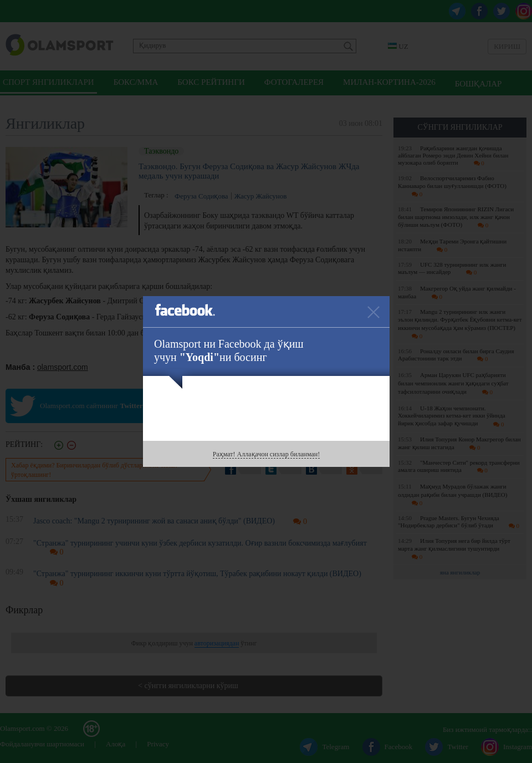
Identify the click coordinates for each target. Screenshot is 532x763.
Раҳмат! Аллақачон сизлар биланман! (266, 454)
